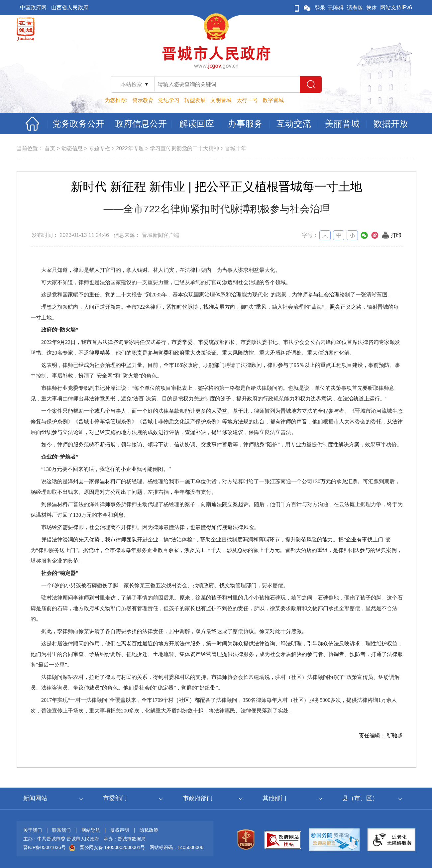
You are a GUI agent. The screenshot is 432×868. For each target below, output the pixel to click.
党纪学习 (169, 100)
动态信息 (72, 148)
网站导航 (91, 830)
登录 (320, 8)
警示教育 (143, 100)
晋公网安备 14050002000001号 (112, 847)
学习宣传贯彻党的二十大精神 (184, 148)
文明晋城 (221, 100)
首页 (50, 148)
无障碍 (336, 8)
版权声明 (120, 830)
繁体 (372, 8)
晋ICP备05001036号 (45, 847)
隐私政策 (149, 830)
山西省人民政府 (70, 7)
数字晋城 (273, 100)
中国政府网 (33, 7)
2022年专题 (130, 148)
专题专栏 (99, 148)
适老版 (355, 8)
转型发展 (195, 100)
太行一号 (247, 100)
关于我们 (33, 830)
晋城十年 (236, 148)
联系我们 (61, 830)
